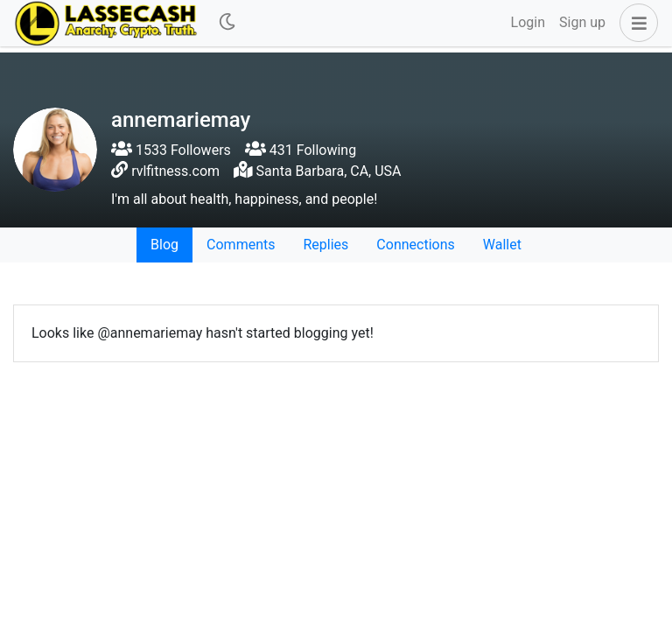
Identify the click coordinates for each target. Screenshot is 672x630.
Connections (415, 245)
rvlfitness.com (175, 171)
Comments (241, 245)
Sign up (582, 22)
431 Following (301, 150)
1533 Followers (171, 150)
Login (528, 22)
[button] (635, 23)
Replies (325, 245)
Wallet (502, 245)
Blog (164, 245)
